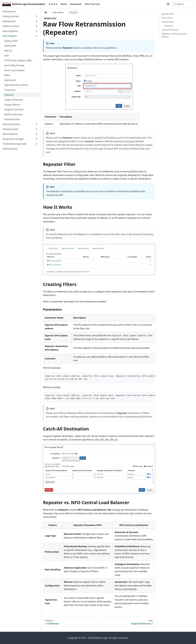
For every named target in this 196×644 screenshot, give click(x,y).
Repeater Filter (168, 14)
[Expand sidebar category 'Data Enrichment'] (36, 124)
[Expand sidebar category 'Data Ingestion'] (36, 31)
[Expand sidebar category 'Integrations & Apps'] (36, 139)
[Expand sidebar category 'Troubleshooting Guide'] (36, 144)
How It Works (167, 18)
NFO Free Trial (92, 4)
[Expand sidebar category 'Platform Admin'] (36, 26)
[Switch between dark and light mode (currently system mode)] (168, 4)
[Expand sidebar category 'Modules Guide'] (36, 129)
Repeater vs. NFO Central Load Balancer (174, 35)
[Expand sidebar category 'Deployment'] (36, 21)
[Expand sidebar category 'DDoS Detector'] (36, 134)
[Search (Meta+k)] (183, 4)
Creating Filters (168, 22)
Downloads (76, 4)
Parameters (169, 26)
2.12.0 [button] (52, 4)
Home (64, 4)
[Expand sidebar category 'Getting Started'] (36, 16)
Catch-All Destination (170, 30)
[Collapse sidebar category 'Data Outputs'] (36, 36)
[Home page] (46, 12)
